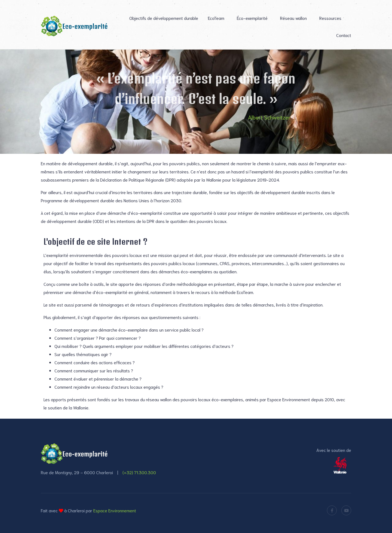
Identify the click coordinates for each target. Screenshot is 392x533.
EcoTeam (216, 18)
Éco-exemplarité (252, 18)
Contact (344, 35)
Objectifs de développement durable (164, 18)
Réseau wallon (293, 18)
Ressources (330, 18)
